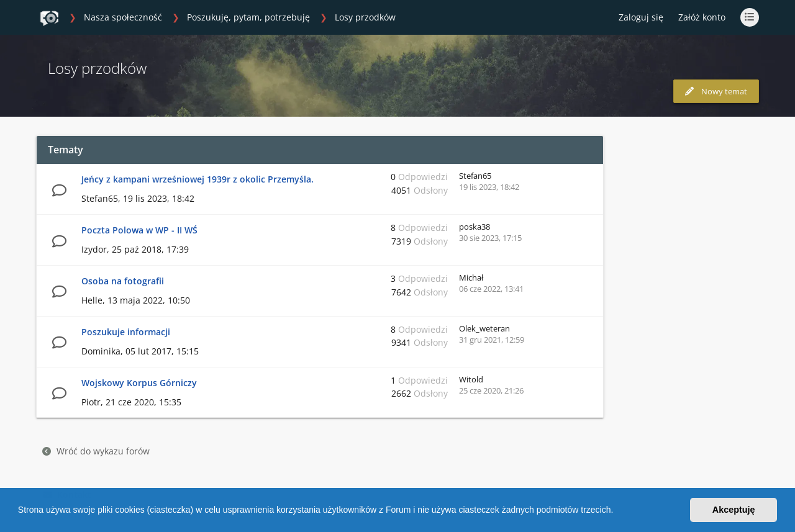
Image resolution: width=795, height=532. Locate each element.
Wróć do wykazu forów (96, 451)
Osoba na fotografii (123, 281)
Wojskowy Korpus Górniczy (139, 383)
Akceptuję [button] (734, 510)
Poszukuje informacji (126, 332)
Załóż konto (702, 17)
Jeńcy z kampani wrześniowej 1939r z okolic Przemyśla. (198, 179)
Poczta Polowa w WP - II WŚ (139, 230)
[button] (617, 512)
